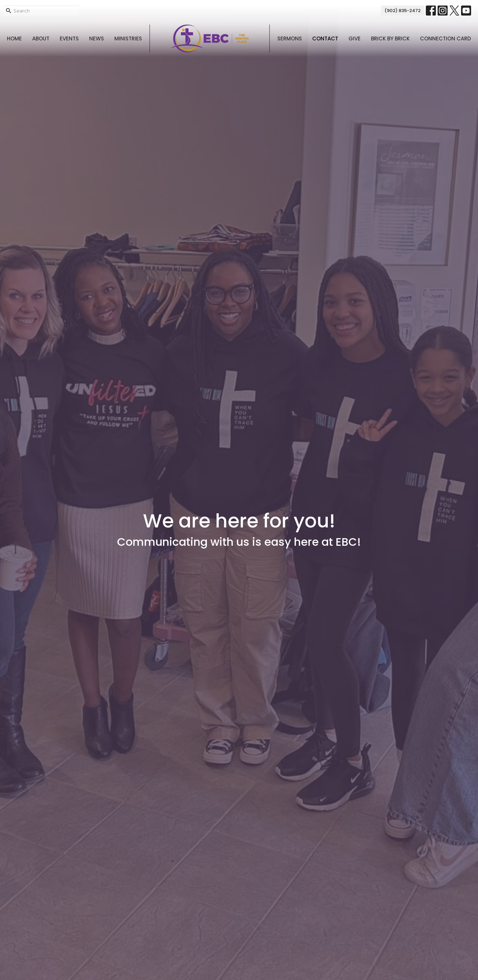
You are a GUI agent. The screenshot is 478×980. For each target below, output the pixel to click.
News (97, 38)
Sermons (290, 38)
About (41, 38)
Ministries (128, 38)
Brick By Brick (390, 38)
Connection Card (446, 38)
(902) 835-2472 (403, 11)
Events (69, 38)
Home (14, 38)
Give (355, 38)
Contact (325, 38)
